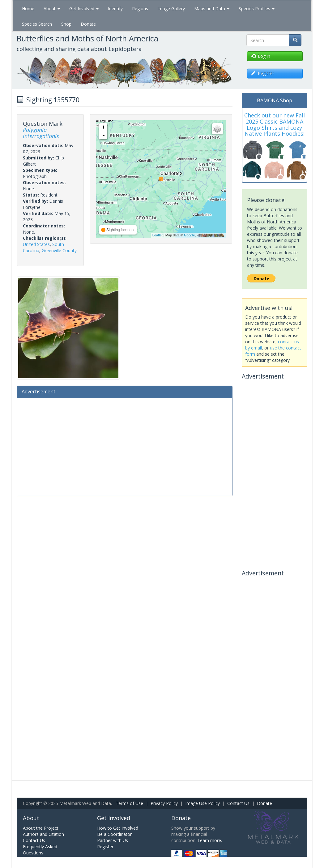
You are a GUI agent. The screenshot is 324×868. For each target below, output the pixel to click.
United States (36, 244)
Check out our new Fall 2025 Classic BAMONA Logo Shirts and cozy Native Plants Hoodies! (275, 124)
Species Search (37, 24)
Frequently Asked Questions (40, 850)
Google (189, 235)
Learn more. (210, 840)
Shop (66, 24)
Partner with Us (113, 840)
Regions (140, 8)
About (52, 8)
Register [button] (263, 73)
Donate (88, 24)
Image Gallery (171, 8)
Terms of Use (129, 803)
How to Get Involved (118, 828)
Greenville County (59, 250)
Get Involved (84, 8)
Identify (115, 8)
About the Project (41, 828)
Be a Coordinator (114, 834)
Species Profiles (257, 8)
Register (105, 847)
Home (28, 8)
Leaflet (158, 235)
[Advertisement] (125, 446)
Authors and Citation (43, 834)
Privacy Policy (164, 803)
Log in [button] (261, 56)
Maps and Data (212, 8)
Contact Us (238, 803)
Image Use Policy (202, 803)
